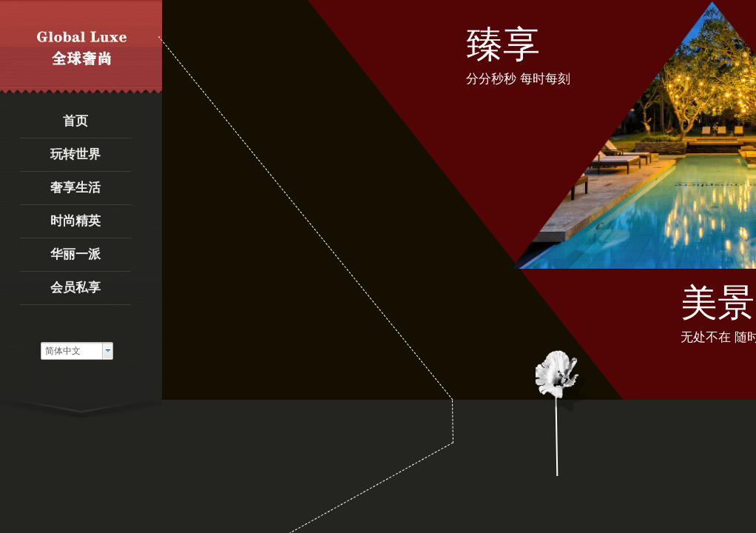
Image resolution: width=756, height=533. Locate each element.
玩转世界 (75, 154)
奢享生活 (75, 188)
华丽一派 (75, 254)
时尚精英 (75, 221)
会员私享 (75, 288)
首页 (75, 121)
